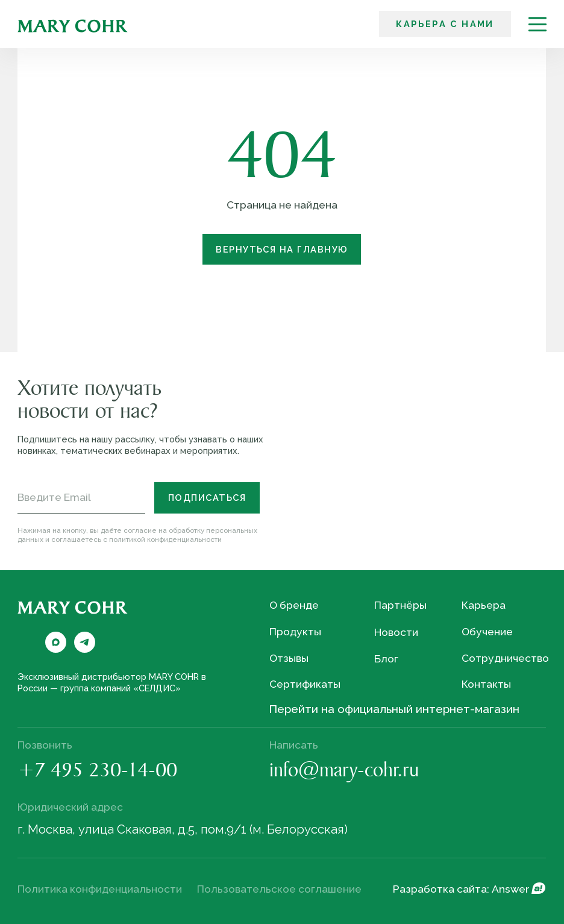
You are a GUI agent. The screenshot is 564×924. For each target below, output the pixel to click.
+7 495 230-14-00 (97, 772)
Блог (386, 659)
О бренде (294, 605)
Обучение (487, 632)
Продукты (295, 632)
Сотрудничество (505, 658)
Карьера (484, 605)
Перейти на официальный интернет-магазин (394, 709)
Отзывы (289, 658)
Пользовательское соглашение (279, 889)
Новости (396, 632)
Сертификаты (305, 684)
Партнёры (400, 605)
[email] (81, 498)
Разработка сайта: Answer (461, 889)
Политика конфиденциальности (100, 889)
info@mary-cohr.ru (344, 772)
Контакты (486, 684)
